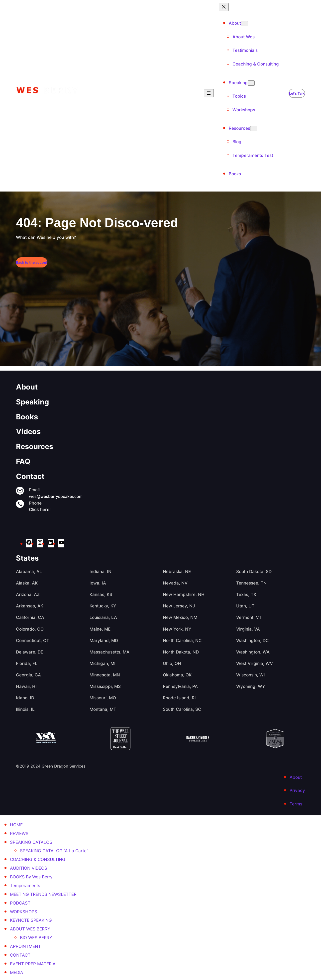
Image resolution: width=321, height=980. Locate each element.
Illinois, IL (25, 709)
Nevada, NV (175, 583)
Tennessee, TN (251, 583)
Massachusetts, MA (109, 652)
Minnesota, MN (105, 675)
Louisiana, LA (103, 617)
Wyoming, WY (251, 686)
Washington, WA (253, 652)
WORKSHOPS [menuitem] (24, 912)
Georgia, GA (28, 675)
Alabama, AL (29, 572)
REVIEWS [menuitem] (19, 834)
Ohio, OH (172, 663)
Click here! (40, 510)
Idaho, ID (25, 698)
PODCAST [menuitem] (20, 903)
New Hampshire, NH (184, 594)
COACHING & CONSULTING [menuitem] (38, 859)
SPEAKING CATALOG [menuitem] (31, 842)
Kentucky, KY (103, 606)
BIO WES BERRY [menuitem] (36, 938)
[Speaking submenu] (251, 83)
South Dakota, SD (254, 572)
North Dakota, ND (181, 652)
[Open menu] (209, 93)
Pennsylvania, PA (180, 686)
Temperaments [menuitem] (25, 886)
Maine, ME (100, 629)
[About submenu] (244, 24)
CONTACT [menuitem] (20, 955)
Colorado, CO (30, 629)
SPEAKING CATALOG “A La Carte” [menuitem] (54, 851)
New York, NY (177, 629)
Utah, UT (245, 606)
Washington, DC (253, 641)
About (27, 387)
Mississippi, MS (105, 686)
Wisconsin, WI (251, 675)
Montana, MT (103, 709)
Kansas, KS (101, 594)
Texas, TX (246, 594)
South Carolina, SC (182, 709)
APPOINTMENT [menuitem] (25, 946)
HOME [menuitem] (16, 825)
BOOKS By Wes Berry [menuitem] (31, 877)
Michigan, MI (103, 663)
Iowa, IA (98, 583)
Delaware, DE (30, 652)
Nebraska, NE (177, 572)
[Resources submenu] (254, 129)
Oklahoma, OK (177, 675)
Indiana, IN (101, 572)
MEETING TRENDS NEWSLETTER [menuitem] (43, 894)
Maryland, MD (104, 641)
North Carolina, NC (182, 641)
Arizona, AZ (28, 594)
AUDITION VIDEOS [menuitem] (29, 868)
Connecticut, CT (33, 641)
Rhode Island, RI (179, 698)
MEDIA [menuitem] (17, 973)
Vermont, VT (249, 617)
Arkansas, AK (30, 606)
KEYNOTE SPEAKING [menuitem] (31, 920)
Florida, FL (27, 663)
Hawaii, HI (26, 686)
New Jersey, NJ (179, 606)
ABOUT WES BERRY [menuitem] (30, 929)
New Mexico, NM (180, 617)
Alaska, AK (27, 583)
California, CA (30, 617)
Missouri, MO (103, 698)
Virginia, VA (248, 629)
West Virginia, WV (255, 663)
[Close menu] (224, 7)
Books (27, 417)
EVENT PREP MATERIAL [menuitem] (34, 964)
